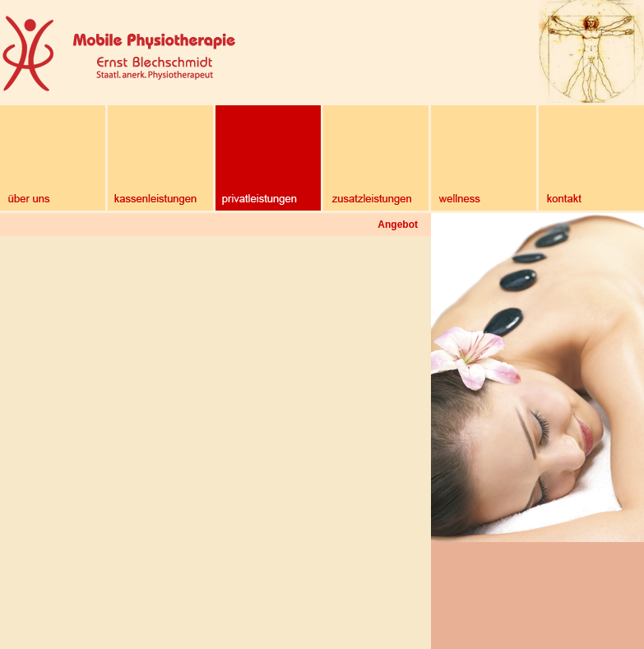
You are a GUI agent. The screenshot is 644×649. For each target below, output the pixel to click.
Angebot (398, 225)
